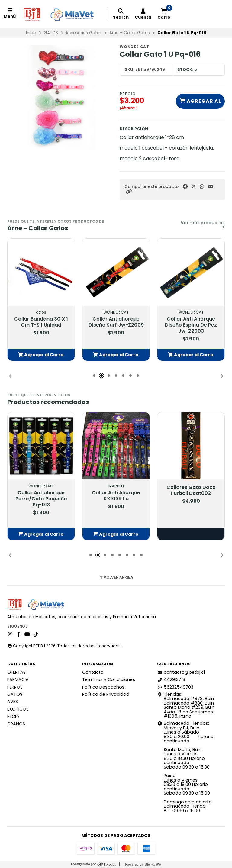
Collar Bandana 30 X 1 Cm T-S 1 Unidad (41, 322)
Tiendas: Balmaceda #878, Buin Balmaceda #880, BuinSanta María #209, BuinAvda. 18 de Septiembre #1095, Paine (186, 705)
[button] (129, 192)
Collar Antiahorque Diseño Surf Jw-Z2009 (116, 322)
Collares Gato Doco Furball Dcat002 (191, 490)
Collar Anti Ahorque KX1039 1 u (116, 496)
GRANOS (16, 724)
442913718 (171, 679)
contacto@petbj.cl (181, 672)
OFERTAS (16, 672)
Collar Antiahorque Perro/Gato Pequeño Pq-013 (41, 499)
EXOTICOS (18, 709)
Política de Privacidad (106, 694)
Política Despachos (103, 687)
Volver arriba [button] (116, 577)
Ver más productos (203, 225)
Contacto (93, 672)
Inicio (31, 33)
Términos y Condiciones (109, 679)
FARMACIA (18, 679)
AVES (13, 702)
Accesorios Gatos (84, 33)
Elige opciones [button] (191, 534)
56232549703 (175, 687)
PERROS (15, 687)
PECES (13, 716)
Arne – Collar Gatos (130, 33)
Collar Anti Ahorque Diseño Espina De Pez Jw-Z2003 (191, 325)
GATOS (51, 33)
